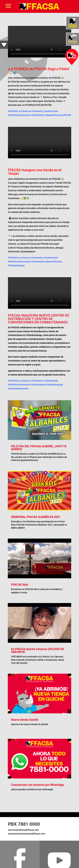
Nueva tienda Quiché (25, 720)
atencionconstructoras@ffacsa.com (26, 834)
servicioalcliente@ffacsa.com (23, 830)
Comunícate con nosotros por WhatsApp (37, 785)
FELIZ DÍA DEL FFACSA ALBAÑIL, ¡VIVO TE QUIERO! (39, 448)
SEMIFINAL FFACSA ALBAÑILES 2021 (36, 517)
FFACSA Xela (20, 585)
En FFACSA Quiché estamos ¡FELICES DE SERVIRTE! (38, 650)
